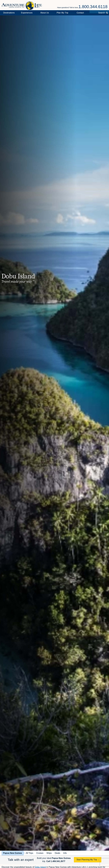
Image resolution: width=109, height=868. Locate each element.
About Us (45, 13)
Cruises (40, 853)
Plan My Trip (62, 13)
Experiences (27, 13)
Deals (57, 853)
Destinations (9, 13)
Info (65, 853)
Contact (80, 13)
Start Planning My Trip (87, 860)
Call (56, 861)
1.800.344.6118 (93, 7)
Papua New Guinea (12, 853)
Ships (49, 853)
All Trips (29, 853)
